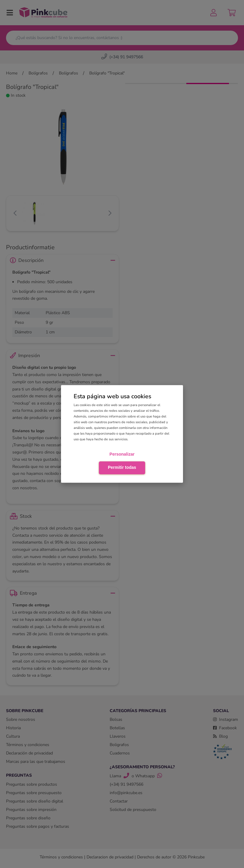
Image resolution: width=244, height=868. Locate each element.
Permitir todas (122, 467)
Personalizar (122, 454)
